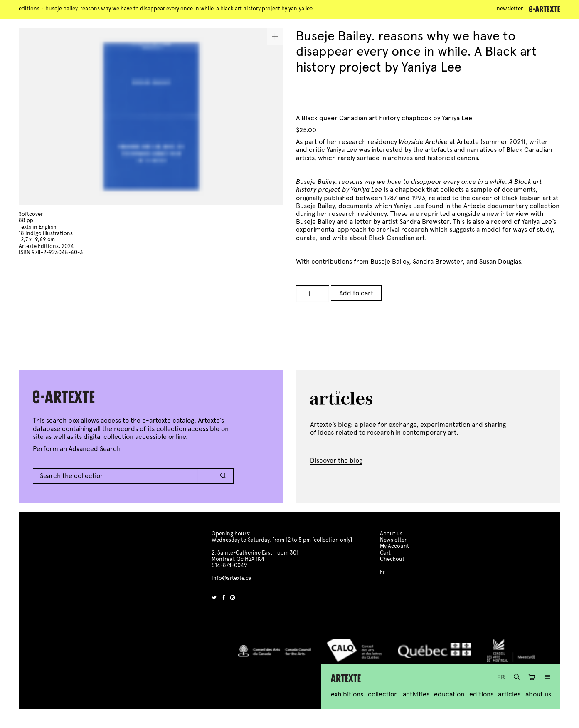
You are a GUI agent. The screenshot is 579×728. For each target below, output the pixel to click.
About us (538, 694)
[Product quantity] (313, 294)
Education (449, 694)
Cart (385, 553)
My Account (394, 546)
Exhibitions (347, 694)
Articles (509, 694)
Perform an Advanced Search (77, 449)
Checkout (392, 559)
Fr (501, 677)
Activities (416, 694)
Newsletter (510, 9)
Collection (383, 694)
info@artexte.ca (232, 578)
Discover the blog (336, 460)
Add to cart (356, 293)
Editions (29, 9)
